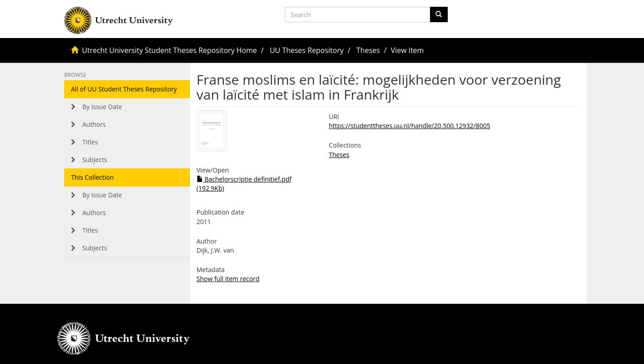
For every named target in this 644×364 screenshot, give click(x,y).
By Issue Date (102, 107)
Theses (368, 50)
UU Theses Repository (306, 50)
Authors (94, 124)
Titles (90, 142)
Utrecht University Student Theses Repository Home (169, 50)
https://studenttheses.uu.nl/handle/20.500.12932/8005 (410, 126)
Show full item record (228, 279)
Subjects (95, 160)
